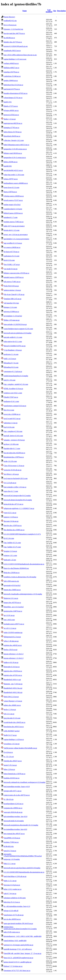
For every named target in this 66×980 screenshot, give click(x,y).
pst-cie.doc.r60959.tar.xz (12, 919)
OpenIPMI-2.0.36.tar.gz (12, 838)
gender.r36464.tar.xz (11, 80)
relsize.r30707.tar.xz (11, 179)
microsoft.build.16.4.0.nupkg (14, 821)
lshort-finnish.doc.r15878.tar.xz (15, 774)
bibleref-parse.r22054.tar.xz (13, 213)
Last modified (49, 11)
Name (24, 11)
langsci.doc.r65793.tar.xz (12, 603)
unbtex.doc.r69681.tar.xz (12, 705)
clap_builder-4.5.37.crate (12, 547)
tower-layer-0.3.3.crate (12, 187)
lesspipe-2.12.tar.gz (10, 551)
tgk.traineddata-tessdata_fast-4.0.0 (16, 816)
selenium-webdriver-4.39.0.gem (15, 898)
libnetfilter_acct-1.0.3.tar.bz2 (14, 607)
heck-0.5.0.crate (9, 260)
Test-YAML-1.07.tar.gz (12, 264)
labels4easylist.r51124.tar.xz (13, 85)
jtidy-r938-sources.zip (11, 581)
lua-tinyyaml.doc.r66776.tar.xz (14, 33)
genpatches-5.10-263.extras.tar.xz (15, 149)
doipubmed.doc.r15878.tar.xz (14, 457)
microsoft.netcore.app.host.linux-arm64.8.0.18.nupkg (22, 868)
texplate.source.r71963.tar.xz (14, 222)
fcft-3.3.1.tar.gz (9, 714)
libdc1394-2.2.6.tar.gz (11, 697)
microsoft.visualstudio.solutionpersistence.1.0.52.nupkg (23, 594)
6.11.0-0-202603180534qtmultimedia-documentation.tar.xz (24, 872)
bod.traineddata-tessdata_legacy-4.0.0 (17, 787)
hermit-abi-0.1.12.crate (12, 230)
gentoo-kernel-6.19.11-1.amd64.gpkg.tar (18, 962)
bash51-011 (8, 102)
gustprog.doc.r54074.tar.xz (13, 611)
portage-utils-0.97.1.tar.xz (13, 791)
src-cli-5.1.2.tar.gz (10, 628)
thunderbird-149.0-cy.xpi (12, 680)
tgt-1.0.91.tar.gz (9, 615)
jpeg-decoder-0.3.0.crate (12, 718)
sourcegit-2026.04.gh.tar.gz (13, 812)
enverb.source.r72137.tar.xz (13, 200)
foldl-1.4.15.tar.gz (10, 359)
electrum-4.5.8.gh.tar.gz (12, 885)
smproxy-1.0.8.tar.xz (11, 517)
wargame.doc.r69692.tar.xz (13, 808)
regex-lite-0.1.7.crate (11, 491)
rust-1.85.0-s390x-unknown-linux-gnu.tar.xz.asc (20, 55)
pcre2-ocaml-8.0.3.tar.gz (12, 419)
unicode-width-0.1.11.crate (13, 337)
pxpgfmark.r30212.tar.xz (12, 51)
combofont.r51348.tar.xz (12, 76)
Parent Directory (9, 17)
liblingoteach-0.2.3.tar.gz (12, 637)
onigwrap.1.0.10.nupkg (12, 859)
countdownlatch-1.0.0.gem (13, 209)
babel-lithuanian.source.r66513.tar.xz (16, 145)
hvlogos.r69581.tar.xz (11, 110)
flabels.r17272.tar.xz (11, 106)
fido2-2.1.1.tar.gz (10, 864)
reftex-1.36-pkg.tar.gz (11, 641)
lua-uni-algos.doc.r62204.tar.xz (14, 453)
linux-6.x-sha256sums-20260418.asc (16, 568)
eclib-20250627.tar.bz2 (12, 731)
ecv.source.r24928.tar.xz (12, 247)
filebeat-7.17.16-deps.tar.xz (13, 966)
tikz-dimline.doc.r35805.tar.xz (14, 530)
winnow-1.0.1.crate (10, 555)
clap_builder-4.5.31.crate (12, 543)
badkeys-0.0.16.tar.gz (11, 662)
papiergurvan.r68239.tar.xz (13, 123)
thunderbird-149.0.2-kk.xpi (13, 692)
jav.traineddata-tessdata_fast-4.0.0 (15, 829)
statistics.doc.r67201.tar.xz (13, 675)
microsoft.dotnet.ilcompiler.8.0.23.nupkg (18, 500)
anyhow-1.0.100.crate (11, 444)
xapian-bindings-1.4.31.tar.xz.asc (15, 59)
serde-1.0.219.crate (10, 461)
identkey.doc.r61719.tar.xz (13, 42)
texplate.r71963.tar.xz (11, 842)
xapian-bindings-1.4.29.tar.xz (14, 739)
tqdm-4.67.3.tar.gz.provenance (14, 226)
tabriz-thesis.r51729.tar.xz (13, 132)
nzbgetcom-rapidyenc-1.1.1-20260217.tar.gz (19, 508)
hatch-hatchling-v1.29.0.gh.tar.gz (15, 876)
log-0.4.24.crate (9, 427)
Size (55, 11)
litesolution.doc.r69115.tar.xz (14, 727)
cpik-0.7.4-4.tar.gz (10, 894)
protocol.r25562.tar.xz (11, 115)
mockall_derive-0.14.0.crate (13, 436)
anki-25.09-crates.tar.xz (12, 932)
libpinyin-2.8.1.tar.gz (11, 598)
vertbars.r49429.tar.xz (11, 63)
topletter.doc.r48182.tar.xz (13, 645)
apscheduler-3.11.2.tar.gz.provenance (16, 239)
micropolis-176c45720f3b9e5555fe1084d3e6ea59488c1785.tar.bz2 (23, 855)
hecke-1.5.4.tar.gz (10, 710)
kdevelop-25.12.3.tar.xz (12, 902)
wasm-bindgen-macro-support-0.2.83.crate (18, 329)
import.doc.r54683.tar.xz (12, 590)
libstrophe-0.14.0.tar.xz (12, 667)
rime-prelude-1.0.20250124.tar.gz (15, 324)
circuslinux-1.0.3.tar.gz (12, 744)
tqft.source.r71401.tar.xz (12, 282)
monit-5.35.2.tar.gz (10, 765)
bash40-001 (8, 166)
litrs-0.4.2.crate (9, 410)
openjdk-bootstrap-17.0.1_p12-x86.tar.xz (18, 949)
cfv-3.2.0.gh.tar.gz (10, 483)
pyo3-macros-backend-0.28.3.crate (16, 478)
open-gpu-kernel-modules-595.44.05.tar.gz (18, 923)
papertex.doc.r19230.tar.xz (13, 671)
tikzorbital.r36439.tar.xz (12, 136)
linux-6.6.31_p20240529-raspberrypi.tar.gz (19, 958)
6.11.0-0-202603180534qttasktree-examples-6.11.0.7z (22, 534)
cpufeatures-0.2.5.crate (12, 256)
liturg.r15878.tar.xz (10, 192)
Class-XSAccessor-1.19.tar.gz (14, 466)
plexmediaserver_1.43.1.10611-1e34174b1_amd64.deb (23, 936)
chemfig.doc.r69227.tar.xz (13, 761)
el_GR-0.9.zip (9, 799)
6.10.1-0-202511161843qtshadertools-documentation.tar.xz (24, 564)
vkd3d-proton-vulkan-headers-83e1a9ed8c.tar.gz (20, 748)
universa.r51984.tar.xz (11, 312)
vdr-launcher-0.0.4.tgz (11, 303)
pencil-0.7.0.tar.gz (10, 851)
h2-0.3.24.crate (9, 538)
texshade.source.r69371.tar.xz (14, 624)
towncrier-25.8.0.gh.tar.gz (13, 470)
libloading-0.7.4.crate (11, 363)
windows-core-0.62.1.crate (13, 393)
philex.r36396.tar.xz (11, 162)
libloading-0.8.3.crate (11, 367)
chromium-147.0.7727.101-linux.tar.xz (17, 971)
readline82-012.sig (10, 21)
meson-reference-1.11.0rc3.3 (14, 654)
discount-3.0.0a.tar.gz (11, 521)
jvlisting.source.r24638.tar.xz (14, 196)
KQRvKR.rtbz (9, 846)
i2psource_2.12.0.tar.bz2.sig (13, 29)
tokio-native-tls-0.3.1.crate (13, 342)
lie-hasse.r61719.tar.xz (11, 252)
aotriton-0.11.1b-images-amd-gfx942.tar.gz (19, 945)
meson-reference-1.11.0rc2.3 (14, 658)
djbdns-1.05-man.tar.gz (12, 320)
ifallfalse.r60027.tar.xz (11, 68)
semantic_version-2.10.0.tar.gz (14, 440)
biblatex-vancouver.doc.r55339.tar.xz (16, 273)
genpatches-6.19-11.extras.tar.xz (15, 158)
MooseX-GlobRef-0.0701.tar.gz (15, 346)
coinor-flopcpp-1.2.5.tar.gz (13, 701)
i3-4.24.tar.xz (8, 752)
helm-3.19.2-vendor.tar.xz (13, 889)
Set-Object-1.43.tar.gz (11, 474)
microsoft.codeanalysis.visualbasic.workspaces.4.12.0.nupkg (25, 782)
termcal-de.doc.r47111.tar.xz (14, 504)
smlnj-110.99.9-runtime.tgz (13, 632)
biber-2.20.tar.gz (9, 769)
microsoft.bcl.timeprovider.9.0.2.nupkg (17, 496)
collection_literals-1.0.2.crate (14, 140)
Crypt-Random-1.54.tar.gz (13, 350)
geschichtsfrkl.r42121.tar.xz (13, 170)
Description (61, 11)
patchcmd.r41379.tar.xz (12, 89)
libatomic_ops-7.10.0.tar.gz (13, 684)
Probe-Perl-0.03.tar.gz (11, 286)
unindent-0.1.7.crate (11, 217)
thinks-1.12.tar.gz (10, 119)
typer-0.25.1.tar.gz (10, 513)
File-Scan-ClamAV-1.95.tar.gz (14, 294)
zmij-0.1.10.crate (10, 380)
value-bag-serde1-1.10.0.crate (14, 175)
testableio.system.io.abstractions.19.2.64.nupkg (20, 577)
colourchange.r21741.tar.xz (13, 98)
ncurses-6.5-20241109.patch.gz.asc (16, 46)
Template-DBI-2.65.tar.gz (13, 299)
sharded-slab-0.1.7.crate (12, 448)
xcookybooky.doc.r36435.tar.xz (15, 722)
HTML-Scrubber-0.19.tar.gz (13, 389)
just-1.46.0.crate (9, 620)
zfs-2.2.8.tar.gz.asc (10, 25)
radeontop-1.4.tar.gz (11, 423)
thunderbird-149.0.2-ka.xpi (13, 688)
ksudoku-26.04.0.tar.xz (12, 778)
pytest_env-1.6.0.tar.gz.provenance (16, 235)
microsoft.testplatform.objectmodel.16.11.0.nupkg (21, 825)
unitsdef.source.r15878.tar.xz (14, 277)
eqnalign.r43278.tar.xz (11, 72)
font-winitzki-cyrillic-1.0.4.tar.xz (15, 487)
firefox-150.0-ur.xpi (11, 650)
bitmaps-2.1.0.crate (10, 307)
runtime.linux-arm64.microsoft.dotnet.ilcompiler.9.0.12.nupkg (20, 928)
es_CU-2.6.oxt (9, 757)
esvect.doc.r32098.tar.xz (12, 414)
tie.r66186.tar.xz (9, 38)
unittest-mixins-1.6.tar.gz (12, 290)
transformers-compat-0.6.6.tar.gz (15, 406)
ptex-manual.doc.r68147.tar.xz (14, 834)
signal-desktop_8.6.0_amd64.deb (15, 941)
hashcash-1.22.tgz (10, 560)
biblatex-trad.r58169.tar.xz (13, 153)
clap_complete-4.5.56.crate (13, 431)
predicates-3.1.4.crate (11, 354)
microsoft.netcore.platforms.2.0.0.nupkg (18, 333)
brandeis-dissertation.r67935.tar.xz (16, 93)
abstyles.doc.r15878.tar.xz (13, 526)
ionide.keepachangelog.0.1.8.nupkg (16, 376)
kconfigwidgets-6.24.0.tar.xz (14, 804)
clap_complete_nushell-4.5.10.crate (16, 384)
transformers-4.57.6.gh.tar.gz (14, 915)
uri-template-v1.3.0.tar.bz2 (13, 316)
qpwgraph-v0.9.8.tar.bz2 (12, 585)
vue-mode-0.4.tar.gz (11, 269)
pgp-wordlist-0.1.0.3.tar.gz (13, 243)
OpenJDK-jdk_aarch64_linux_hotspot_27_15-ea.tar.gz (23, 953)
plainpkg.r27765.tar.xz (11, 128)
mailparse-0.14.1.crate (11, 401)
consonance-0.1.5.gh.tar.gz (13, 371)
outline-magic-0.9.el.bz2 (12, 205)
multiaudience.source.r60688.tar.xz (16, 183)
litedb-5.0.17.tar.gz (10, 735)
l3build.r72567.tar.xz (11, 397)
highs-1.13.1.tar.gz (10, 881)
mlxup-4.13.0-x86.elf (11, 911)
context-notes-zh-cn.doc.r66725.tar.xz (17, 795)
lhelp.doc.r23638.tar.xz (12, 573)
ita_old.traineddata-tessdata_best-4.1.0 (17, 906)
